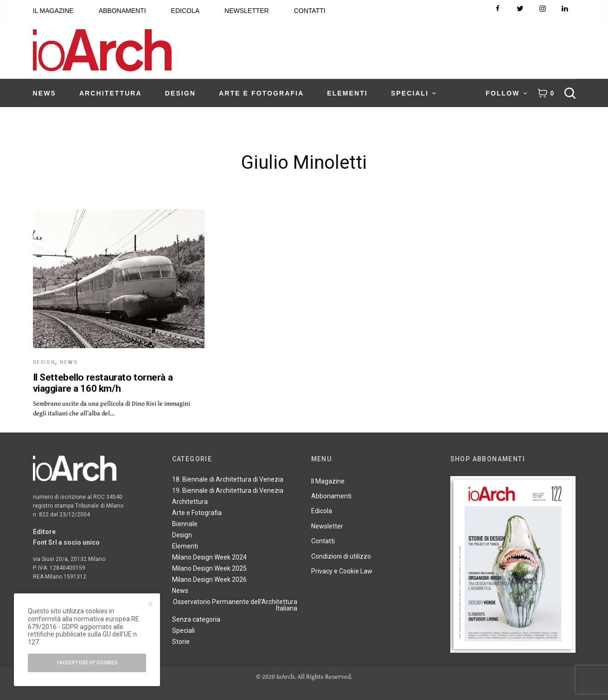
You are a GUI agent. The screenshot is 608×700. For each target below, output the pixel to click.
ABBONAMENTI (122, 11)
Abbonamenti (331, 496)
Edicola (322, 511)
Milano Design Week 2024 (209, 557)
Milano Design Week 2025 (209, 568)
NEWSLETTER (247, 11)
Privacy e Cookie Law (342, 571)
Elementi (185, 546)
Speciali (183, 630)
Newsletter (327, 526)
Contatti (323, 541)
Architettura (190, 502)
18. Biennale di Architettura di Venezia (228, 479)
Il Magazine (328, 481)
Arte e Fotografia (197, 513)
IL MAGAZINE (53, 11)
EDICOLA (185, 11)
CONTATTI (310, 11)
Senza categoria (196, 619)
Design (44, 362)
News (69, 362)
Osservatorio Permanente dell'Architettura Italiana (235, 605)
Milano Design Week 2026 (209, 579)
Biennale (185, 524)
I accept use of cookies (87, 663)
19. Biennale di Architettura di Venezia (228, 490)
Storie (181, 642)
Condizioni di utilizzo (341, 556)
